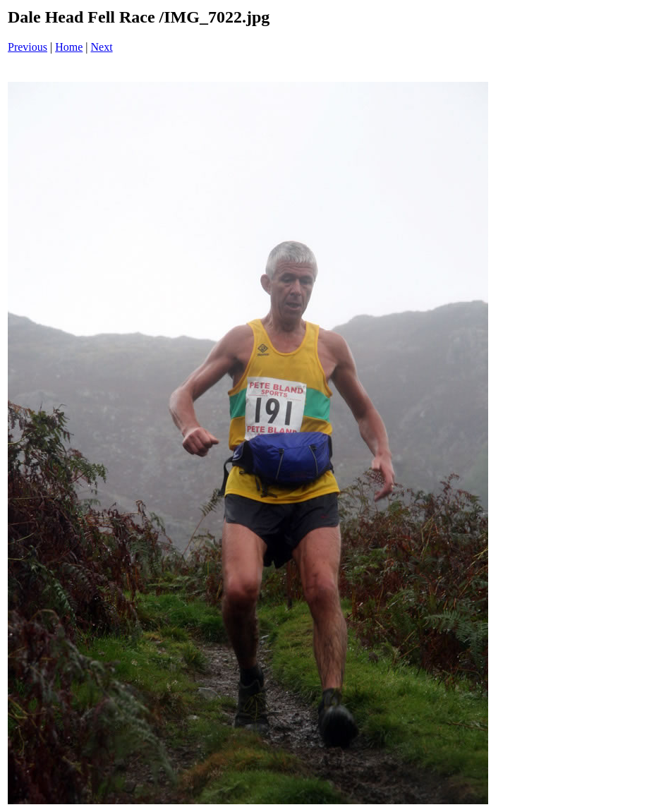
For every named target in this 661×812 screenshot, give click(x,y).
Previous (28, 47)
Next (102, 47)
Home (69, 47)
